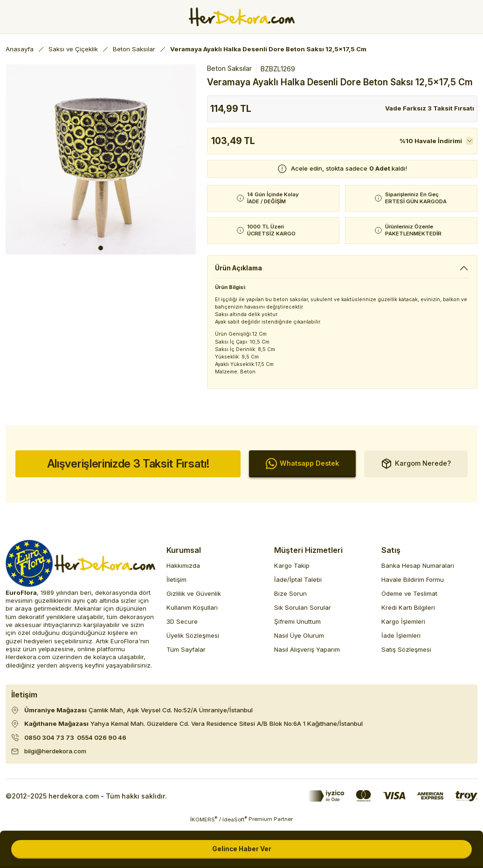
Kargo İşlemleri (403, 626)
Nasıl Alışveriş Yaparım (307, 654)
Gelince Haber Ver (242, 849)
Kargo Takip (292, 570)
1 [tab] (101, 248)
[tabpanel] (101, 159)
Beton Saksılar (229, 68)
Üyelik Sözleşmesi (193, 640)
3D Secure (182, 626)
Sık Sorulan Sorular (303, 612)
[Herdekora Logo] (242, 17)
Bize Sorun (290, 598)
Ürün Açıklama (240, 268)
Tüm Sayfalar (186, 654)
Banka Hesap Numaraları (418, 570)
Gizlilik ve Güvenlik (194, 598)
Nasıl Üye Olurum (299, 640)
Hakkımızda (183, 570)
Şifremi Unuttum (297, 626)
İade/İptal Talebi (298, 584)
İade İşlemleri (401, 640)
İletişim (176, 584)
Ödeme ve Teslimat (409, 598)
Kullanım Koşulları (192, 612)
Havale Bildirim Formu (413, 584)
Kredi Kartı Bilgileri (408, 612)
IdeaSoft (235, 824)
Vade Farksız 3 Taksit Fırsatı (430, 108)
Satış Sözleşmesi (406, 654)
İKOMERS (204, 824)
